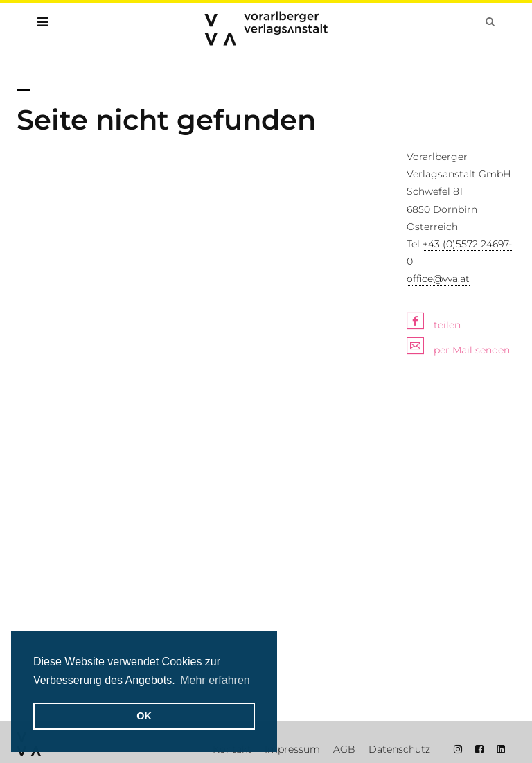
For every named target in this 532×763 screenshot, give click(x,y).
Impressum (292, 749)
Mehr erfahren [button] (215, 680)
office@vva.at (438, 279)
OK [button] (144, 716)
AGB (344, 749)
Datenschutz (399, 749)
